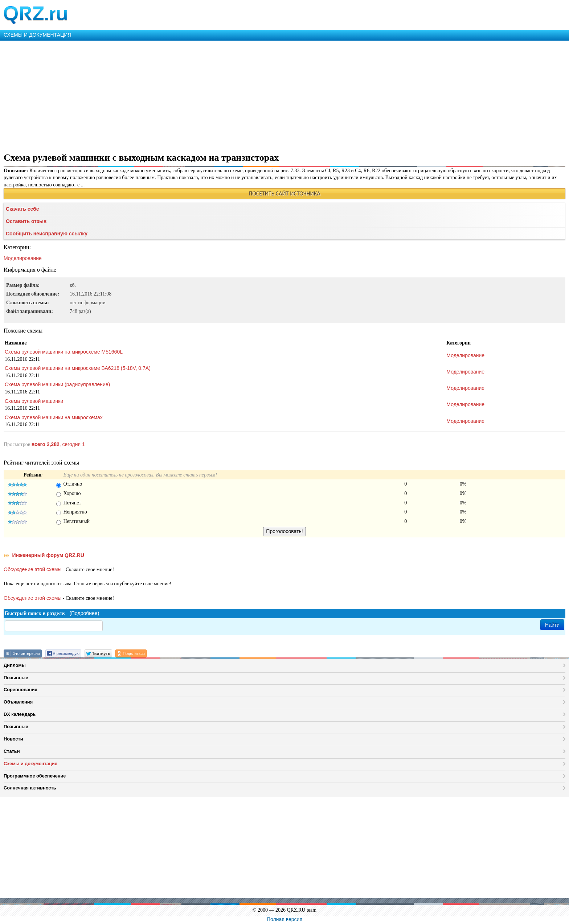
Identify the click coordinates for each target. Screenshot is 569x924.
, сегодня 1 (58, 444)
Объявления (18, 702)
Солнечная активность (30, 788)
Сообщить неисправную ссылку (47, 234)
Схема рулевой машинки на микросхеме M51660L (64, 352)
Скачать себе (22, 209)
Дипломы (15, 665)
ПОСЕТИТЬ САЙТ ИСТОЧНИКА (284, 193)
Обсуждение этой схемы (32, 569)
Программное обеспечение (35, 776)
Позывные (16, 678)
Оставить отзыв (26, 221)
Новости (13, 739)
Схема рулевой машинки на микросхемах (54, 417)
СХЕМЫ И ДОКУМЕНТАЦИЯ (38, 35)
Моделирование (23, 258)
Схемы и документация (30, 764)
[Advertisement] (218, 95)
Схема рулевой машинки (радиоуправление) (57, 384)
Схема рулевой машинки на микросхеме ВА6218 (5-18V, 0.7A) (78, 368)
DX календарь (20, 714)
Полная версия (284, 919)
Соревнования (21, 690)
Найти (552, 625)
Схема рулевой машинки (34, 401)
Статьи (12, 751)
